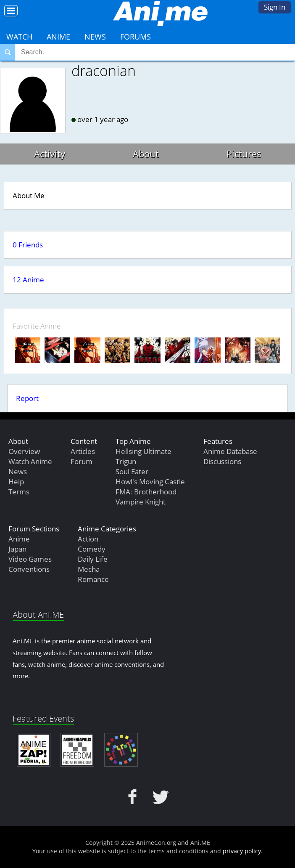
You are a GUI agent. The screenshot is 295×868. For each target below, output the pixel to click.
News (95, 37)
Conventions (29, 569)
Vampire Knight (141, 502)
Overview (24, 451)
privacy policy (242, 851)
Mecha (89, 569)
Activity (50, 154)
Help (16, 482)
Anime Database (230, 451)
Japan (17, 549)
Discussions (222, 461)
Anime (58, 37)
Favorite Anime (37, 326)
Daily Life (93, 559)
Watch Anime (30, 461)
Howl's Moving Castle (150, 482)
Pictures (244, 154)
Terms (19, 492)
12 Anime (28, 280)
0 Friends (28, 245)
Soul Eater (132, 471)
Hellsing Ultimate (144, 451)
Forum (82, 461)
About (146, 154)
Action (88, 539)
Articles (83, 451)
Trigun (126, 461)
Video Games (30, 559)
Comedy (92, 549)
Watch (19, 37)
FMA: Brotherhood (146, 492)
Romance (93, 579)
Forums (136, 37)
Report (27, 398)
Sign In (275, 7)
